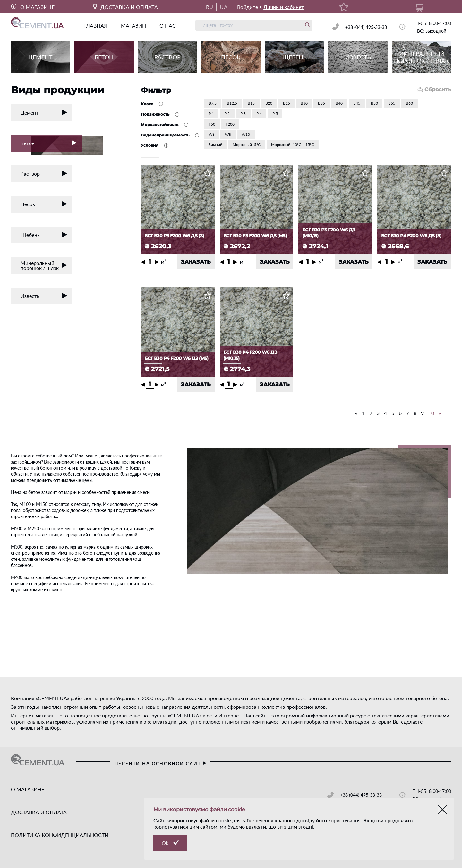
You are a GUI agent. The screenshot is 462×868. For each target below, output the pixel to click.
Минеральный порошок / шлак (44, 265)
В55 (392, 103)
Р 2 (227, 113)
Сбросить (434, 89)
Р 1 (211, 113)
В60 (409, 103)
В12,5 (232, 103)
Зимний (215, 145)
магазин (133, 26)
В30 (304, 103)
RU (210, 7)
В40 (339, 103)
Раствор (44, 174)
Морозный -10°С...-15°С (293, 145)
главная (95, 26)
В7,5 (213, 103)
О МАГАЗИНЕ (33, 7)
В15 (251, 103)
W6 (212, 134)
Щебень (44, 235)
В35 (321, 103)
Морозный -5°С (247, 145)
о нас (168, 26)
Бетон (51, 144)
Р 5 (275, 113)
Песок (44, 204)
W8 (228, 134)
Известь (44, 296)
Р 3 (243, 113)
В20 (269, 103)
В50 (374, 103)
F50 (212, 124)
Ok (165, 843)
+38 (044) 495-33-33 (366, 27)
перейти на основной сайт (161, 764)
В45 (357, 103)
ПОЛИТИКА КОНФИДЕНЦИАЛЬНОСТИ (60, 835)
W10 (246, 134)
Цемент (44, 113)
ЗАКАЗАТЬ (196, 262)
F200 (230, 124)
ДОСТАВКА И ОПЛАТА (125, 7)
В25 (287, 103)
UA (224, 7)
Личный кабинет (284, 7)
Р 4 (259, 113)
